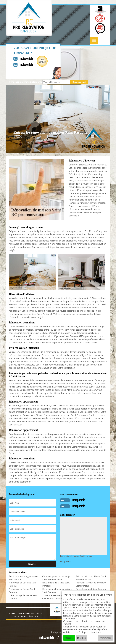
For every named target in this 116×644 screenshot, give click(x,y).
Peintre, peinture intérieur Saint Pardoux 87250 (91, 578)
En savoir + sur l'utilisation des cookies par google (84, 623)
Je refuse (81, 638)
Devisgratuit (42, 61)
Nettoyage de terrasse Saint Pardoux (23, 584)
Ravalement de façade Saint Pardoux (56, 584)
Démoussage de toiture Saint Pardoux (23, 597)
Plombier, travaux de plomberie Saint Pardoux (91, 584)
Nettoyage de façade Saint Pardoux (22, 591)
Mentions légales (26, 617)
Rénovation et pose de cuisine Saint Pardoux (57, 591)
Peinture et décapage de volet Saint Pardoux (24, 578)
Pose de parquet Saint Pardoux (91, 589)
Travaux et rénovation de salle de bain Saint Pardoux (57, 597)
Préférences (105, 638)
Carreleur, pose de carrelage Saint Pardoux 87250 (56, 578)
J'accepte (69, 638)
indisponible (26, 58)
